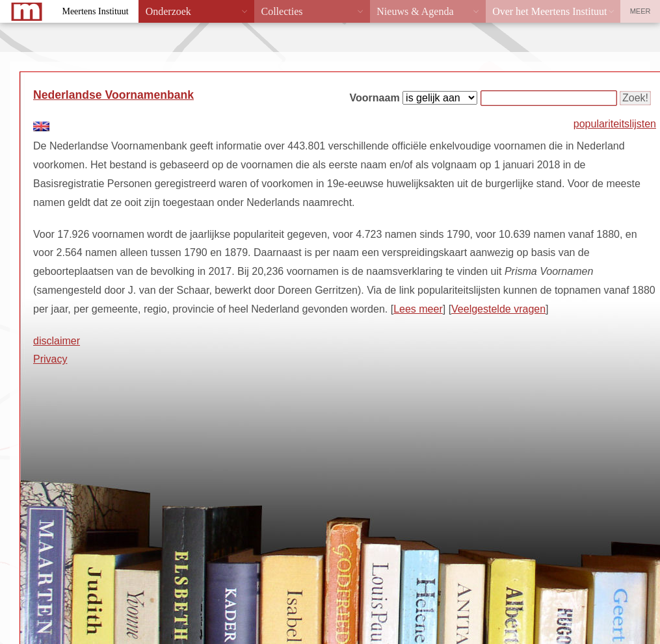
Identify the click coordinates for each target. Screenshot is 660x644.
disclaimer (57, 341)
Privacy (50, 359)
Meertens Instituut (95, 11)
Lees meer (418, 309)
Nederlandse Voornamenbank (113, 95)
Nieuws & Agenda (415, 11)
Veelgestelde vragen (498, 309)
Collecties (282, 11)
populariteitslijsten (615, 124)
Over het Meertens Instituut (549, 11)
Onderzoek (168, 11)
